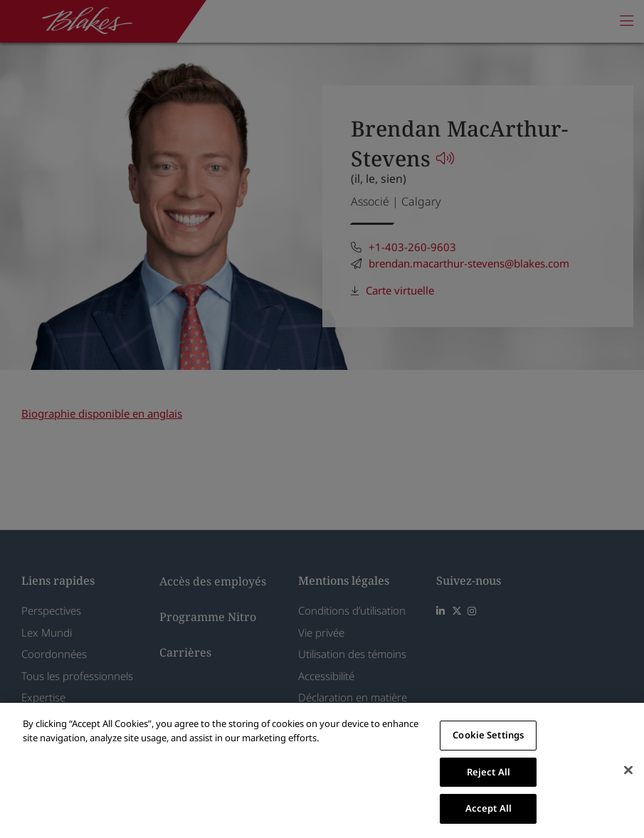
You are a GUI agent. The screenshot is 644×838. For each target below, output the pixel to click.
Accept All (489, 808)
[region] (322, 770)
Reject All (489, 772)
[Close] (628, 770)
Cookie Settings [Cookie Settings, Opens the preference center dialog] (488, 735)
